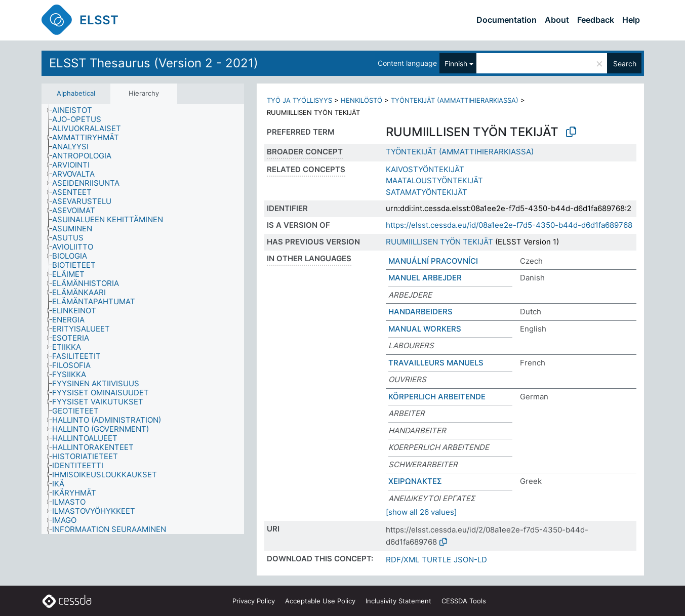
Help (631, 20)
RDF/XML (402, 560)
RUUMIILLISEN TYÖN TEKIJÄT (439, 242)
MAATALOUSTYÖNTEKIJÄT (434, 180)
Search (625, 64)
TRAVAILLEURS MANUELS (436, 363)
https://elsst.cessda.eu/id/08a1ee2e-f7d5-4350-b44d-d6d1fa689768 (509, 225)
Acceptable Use (320, 601)
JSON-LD (470, 560)
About (557, 20)
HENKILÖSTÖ (361, 100)
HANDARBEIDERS (420, 312)
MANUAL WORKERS (425, 329)
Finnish (456, 64)
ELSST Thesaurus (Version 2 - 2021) (154, 63)
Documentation (507, 20)
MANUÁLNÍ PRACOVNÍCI (433, 261)
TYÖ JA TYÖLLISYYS (299, 100)
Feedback (596, 20)
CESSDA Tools (464, 601)
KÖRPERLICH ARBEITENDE (437, 397)
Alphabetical (76, 93)
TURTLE (436, 560)
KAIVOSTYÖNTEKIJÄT (425, 169)
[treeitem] (76, 110)
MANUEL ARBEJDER (425, 278)
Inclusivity (398, 601)
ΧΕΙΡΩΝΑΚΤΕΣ (415, 481)
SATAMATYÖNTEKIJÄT (427, 192)
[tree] (143, 319)
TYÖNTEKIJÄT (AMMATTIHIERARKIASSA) (455, 100)
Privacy (254, 601)
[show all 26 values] (421, 512)
